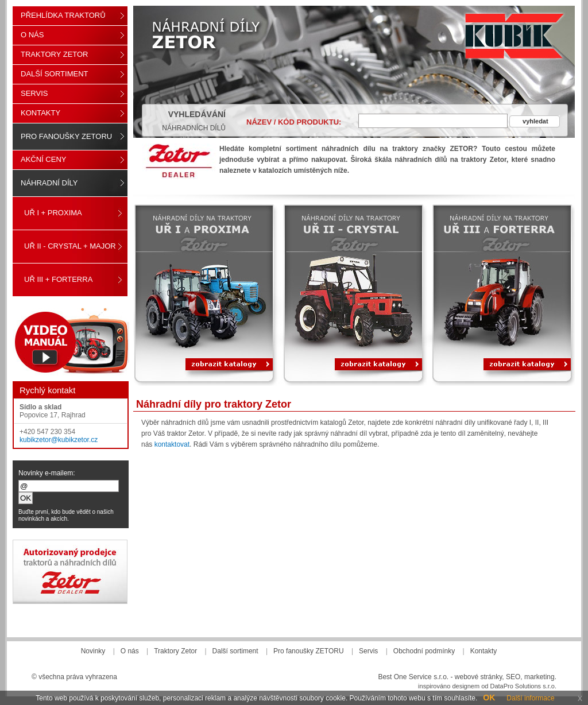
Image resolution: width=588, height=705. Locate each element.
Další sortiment (55, 74)
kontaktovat (172, 444)
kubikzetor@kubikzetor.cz (59, 440)
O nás (32, 35)
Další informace (530, 698)
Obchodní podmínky (424, 651)
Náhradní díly (49, 183)
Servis (34, 93)
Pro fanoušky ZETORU (66, 136)
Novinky (93, 651)
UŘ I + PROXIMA (53, 213)
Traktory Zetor (55, 54)
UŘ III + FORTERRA (58, 279)
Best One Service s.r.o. (413, 677)
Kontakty (40, 113)
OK (489, 698)
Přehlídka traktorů (63, 15)
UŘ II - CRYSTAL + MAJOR (70, 246)
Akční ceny (43, 159)
